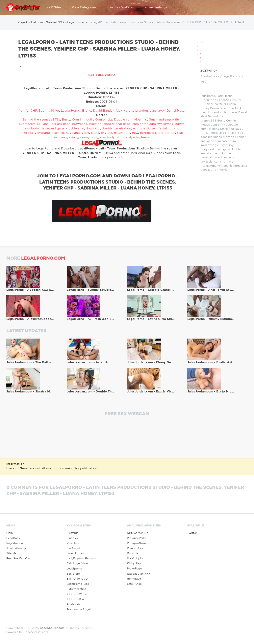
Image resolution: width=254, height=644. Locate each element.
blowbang (215, 137)
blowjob (229, 137)
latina (212, 170)
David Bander (229, 108)
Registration (15, 543)
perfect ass (148, 133)
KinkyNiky (134, 564)
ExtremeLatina (76, 589)
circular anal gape (117, 124)
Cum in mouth (83, 120)
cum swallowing (161, 124)
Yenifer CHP (28, 111)
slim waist (124, 137)
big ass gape (61, 124)
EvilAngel (73, 548)
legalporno (208, 96)
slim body (107, 137)
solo (136, 137)
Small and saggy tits (164, 120)
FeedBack (13, 538)
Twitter (192, 533)
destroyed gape (219, 149)
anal (231, 133)
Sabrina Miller (217, 104)
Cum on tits (219, 125)
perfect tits (167, 133)
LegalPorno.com (234, 77)
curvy (221, 145)
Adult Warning (16, 548)
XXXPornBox (76, 599)
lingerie (222, 170)
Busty (221, 121)
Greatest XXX (210, 77)
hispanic (227, 166)
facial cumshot (216, 162)
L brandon (215, 113)
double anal (75, 129)
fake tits (27, 133)
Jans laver (230, 113)
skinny (74, 137)
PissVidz (73, 533)
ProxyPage (134, 569)
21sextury (73, 543)
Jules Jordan (75, 553)
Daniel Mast (175, 111)
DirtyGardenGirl (138, 533)
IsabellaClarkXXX (139, 574)
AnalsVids (74, 604)
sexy (64, 137)
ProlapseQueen (137, 543)
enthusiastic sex (145, 129)
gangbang (213, 166)
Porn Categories (86, 8)
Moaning (213, 129)
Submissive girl (217, 133)
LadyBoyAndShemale (81, 559)
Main (10, 533)
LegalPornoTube (78, 584)
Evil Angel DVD (77, 579)
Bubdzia (133, 553)
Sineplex (73, 538)
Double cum (123, 120)
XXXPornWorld (77, 594)
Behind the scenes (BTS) (41, 120)
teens (145, 137)
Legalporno (74, 569)
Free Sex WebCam (121, 7)
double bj (214, 154)
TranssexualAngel (79, 610)
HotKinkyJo (135, 559)
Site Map (12, 553)
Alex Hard (123, 111)
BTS (214, 121)
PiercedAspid (136, 548)
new (135, 133)
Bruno (215, 108)
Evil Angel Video (78, 564)
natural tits (122, 133)
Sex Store (73, 574)
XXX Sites (56, 8)
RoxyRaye (134, 579)
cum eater (222, 141)
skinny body (89, 137)
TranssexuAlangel (155, 7)
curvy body (30, 129)
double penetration (116, 129)
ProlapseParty (137, 538)
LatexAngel (135, 584)
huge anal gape (78, 133)
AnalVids (225, 100)
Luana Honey (71, 111)
